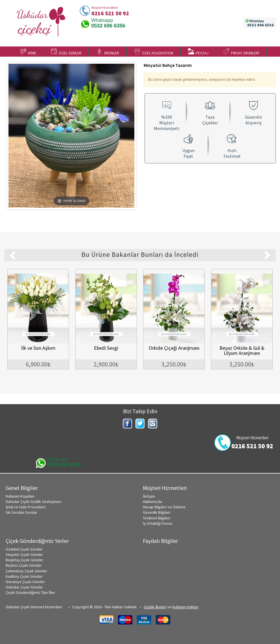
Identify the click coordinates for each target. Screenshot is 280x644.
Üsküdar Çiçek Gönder (24, 587)
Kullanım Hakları (186, 607)
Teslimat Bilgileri (157, 518)
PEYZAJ (198, 52)
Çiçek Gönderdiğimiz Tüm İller (30, 592)
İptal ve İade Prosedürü (26, 507)
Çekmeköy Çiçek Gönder (26, 571)
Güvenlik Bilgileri (157, 512)
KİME (28, 52)
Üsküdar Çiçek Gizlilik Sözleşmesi (34, 502)
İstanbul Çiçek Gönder (24, 549)
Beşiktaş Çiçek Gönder (24, 560)
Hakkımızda (152, 502)
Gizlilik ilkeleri (155, 607)
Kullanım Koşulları (20, 496)
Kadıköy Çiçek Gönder (24, 576)
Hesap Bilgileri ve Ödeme (164, 507)
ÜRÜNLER (108, 52)
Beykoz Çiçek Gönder (24, 565)
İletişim (149, 496)
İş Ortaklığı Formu (158, 523)
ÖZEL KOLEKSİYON (154, 52)
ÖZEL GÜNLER (66, 52)
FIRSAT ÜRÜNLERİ (241, 52)
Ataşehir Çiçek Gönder (24, 555)
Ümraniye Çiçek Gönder (25, 582)
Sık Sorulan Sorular (21, 512)
